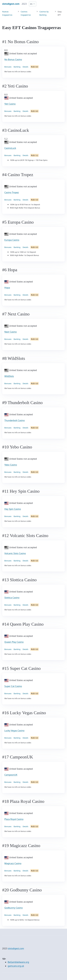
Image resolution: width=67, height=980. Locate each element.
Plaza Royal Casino (14, 819)
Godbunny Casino (14, 908)
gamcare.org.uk (16, 966)
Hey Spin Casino (13, 509)
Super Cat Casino (13, 686)
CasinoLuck (10, 148)
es (31, 4)
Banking (17, 67)
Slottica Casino (12, 598)
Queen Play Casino (14, 642)
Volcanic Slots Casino (15, 553)
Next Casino (11, 332)
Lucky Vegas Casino (14, 731)
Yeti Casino (10, 104)
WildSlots (9, 376)
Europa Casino (12, 240)
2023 (24, 4)
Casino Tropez (12, 192)
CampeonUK (11, 775)
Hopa (7, 288)
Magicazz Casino (13, 863)
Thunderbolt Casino (15, 420)
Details (25, 67)
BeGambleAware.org (18, 962)
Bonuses (8, 67)
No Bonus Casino (13, 60)
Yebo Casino (11, 465)
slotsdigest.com (16, 948)
